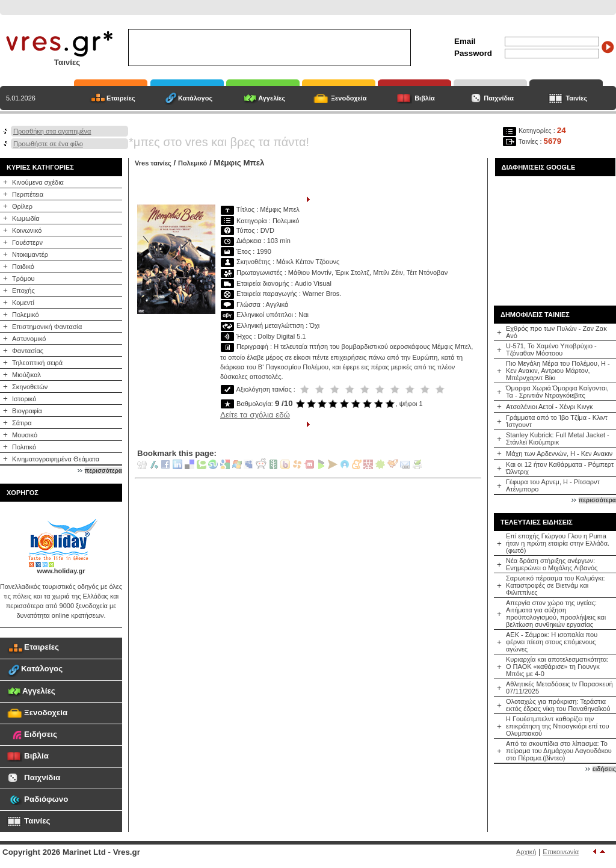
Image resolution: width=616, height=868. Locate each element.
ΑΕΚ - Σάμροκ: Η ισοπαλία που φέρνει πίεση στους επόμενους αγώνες (552, 642)
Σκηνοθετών (30, 387)
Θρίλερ (22, 206)
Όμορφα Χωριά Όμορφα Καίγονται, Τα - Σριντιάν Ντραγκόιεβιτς (557, 392)
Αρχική (526, 852)
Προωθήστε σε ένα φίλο (48, 144)
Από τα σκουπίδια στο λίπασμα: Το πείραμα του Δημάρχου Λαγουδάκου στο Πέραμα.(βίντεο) (559, 751)
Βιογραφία (27, 411)
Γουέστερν (27, 242)
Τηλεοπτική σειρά (37, 363)
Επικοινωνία (561, 852)
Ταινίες (576, 98)
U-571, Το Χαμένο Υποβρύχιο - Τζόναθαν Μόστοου (551, 349)
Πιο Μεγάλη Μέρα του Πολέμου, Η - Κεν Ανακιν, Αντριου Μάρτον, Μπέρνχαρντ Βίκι (558, 371)
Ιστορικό (24, 399)
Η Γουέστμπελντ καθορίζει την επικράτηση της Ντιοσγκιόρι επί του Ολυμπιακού (558, 726)
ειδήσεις (604, 769)
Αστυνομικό (29, 339)
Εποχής (23, 291)
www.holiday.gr (61, 571)
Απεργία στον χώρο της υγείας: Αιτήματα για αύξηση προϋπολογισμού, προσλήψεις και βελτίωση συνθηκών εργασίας (556, 614)
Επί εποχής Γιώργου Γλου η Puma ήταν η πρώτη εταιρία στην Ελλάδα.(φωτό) (558, 543)
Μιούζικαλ (26, 375)
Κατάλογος (195, 98)
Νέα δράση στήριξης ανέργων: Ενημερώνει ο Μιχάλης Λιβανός (552, 564)
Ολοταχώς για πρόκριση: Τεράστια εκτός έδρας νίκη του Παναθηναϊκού (558, 705)
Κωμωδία (26, 218)
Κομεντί (23, 303)
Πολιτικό (24, 447)
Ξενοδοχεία (349, 98)
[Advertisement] (555, 236)
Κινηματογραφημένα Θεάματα (56, 459)
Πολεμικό (26, 315)
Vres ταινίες (153, 163)
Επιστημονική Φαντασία (47, 327)
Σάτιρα (22, 423)
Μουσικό (25, 435)
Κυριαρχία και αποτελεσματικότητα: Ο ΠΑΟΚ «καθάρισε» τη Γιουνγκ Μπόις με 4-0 (557, 666)
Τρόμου (23, 279)
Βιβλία (425, 98)
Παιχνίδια (499, 98)
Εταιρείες (121, 98)
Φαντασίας (28, 351)
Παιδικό (23, 266)
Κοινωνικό (27, 230)
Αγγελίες (272, 98)
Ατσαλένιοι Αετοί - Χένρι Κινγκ (550, 407)
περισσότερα (103, 471)
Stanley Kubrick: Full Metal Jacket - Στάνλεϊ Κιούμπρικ (558, 439)
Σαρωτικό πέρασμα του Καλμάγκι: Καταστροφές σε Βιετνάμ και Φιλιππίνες (555, 585)
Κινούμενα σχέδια (38, 182)
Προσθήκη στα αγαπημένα (52, 131)
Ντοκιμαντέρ (30, 254)
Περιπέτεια (28, 194)
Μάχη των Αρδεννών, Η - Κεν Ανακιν (559, 454)
